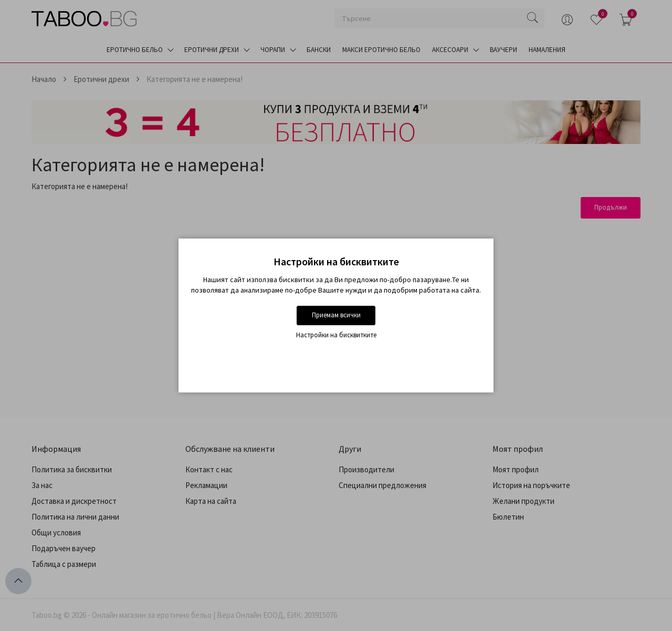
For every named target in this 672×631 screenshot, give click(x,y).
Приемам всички (336, 315)
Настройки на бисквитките (336, 335)
